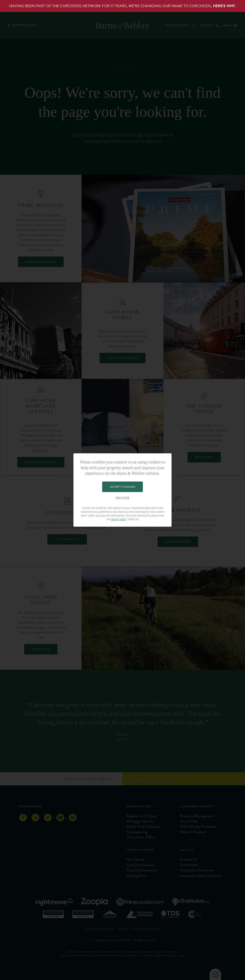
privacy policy (118, 519)
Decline (122, 498)
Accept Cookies (122, 487)
